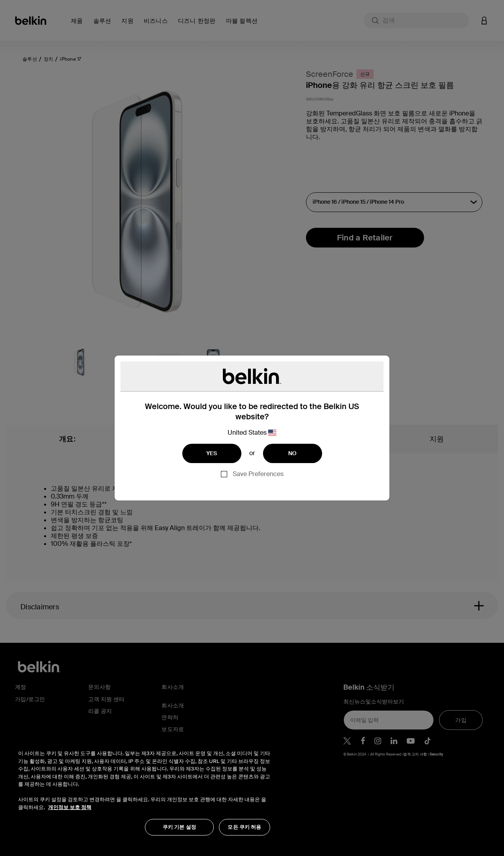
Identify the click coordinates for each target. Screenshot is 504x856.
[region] (144, 789)
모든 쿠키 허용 (244, 827)
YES (212, 453)
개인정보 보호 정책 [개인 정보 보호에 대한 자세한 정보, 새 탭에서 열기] (70, 807)
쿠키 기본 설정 (179, 827)
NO (293, 453)
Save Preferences (258, 474)
